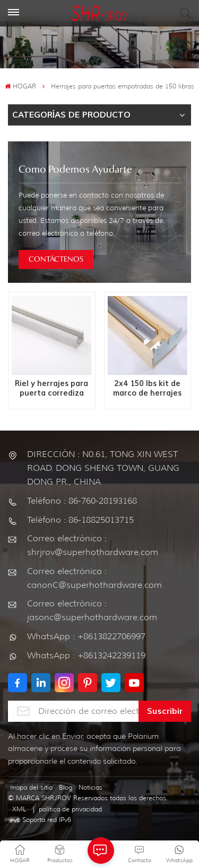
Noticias (90, 787)
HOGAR (20, 86)
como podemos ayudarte (75, 170)
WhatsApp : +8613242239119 (86, 655)
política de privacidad (70, 809)
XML (19, 809)
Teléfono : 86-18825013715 (80, 520)
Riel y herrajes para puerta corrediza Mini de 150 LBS (51, 388)
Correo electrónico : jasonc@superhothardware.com (92, 610)
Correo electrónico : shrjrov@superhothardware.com (93, 545)
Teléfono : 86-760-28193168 (82, 501)
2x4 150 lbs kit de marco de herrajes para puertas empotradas (147, 388)
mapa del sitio (31, 787)
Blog (66, 787)
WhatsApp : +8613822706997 (86, 636)
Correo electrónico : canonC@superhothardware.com (94, 578)
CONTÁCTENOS (56, 259)
